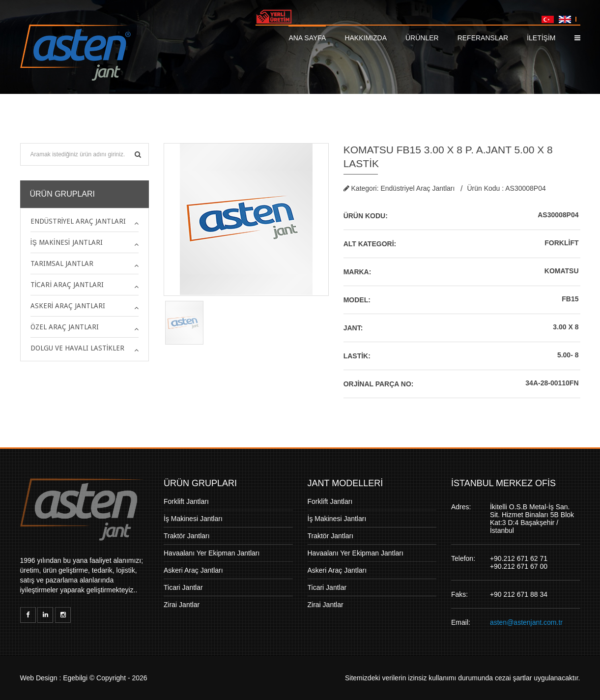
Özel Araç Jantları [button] (65, 327)
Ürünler (422, 38)
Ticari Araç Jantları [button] (67, 285)
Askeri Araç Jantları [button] (68, 306)
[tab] (85, 221)
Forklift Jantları (186, 501)
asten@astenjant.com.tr (526, 622)
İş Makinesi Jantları (193, 519)
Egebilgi (75, 678)
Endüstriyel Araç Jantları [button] (78, 221)
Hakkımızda (366, 38)
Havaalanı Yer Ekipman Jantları (212, 553)
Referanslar (483, 38)
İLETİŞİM (541, 38)
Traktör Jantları (187, 536)
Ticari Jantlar (183, 587)
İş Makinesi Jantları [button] (67, 242)
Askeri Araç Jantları (193, 570)
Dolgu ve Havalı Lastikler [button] (78, 348)
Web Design (39, 678)
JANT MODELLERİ (345, 483)
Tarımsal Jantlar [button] (62, 263)
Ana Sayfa (307, 38)
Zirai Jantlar (182, 605)
